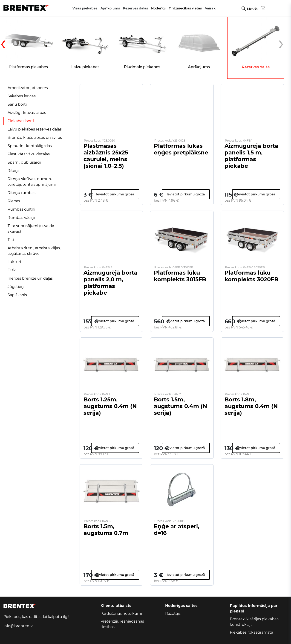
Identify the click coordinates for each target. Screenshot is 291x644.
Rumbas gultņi (21, 209)
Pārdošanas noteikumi (121, 614)
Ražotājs (173, 614)
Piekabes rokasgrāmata (251, 632)
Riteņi (13, 171)
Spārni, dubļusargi (24, 162)
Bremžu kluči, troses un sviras (35, 138)
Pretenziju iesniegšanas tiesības (122, 624)
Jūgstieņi (16, 287)
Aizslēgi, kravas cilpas (27, 113)
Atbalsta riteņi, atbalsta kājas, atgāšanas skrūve (34, 251)
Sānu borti (17, 104)
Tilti (11, 240)
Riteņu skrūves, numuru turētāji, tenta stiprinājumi (32, 182)
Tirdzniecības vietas (185, 8)
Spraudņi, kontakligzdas (30, 146)
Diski (12, 270)
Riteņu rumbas (22, 193)
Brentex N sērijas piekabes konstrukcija (254, 622)
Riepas (14, 201)
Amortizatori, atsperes (28, 88)
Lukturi (14, 262)
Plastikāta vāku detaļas (29, 154)
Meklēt (252, 9)
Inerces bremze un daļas (30, 278)
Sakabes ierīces (22, 96)
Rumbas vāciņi (21, 218)
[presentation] (12, 46)
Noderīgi (158, 8)
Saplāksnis (17, 295)
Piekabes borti (21, 121)
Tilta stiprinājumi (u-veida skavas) (31, 229)
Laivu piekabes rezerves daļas (35, 129)
